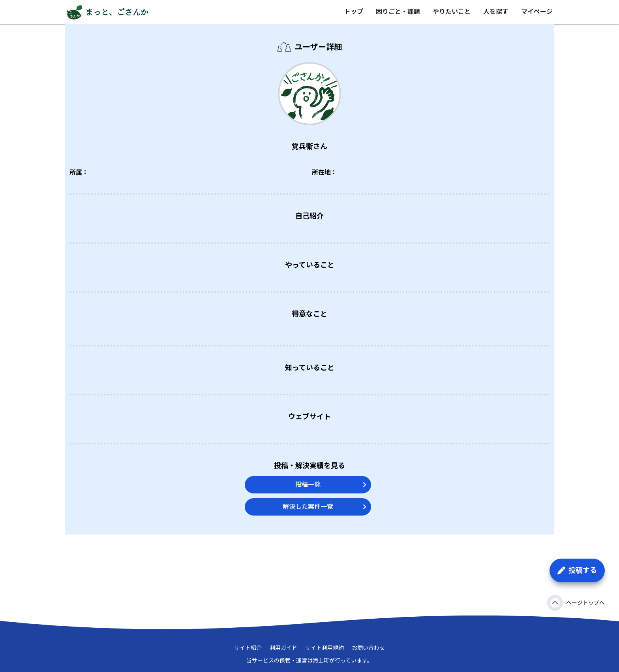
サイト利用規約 (325, 648)
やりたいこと (452, 12)
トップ (354, 12)
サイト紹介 (248, 648)
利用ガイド (283, 648)
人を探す (496, 12)
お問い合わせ (368, 648)
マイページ (537, 12)
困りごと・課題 (398, 12)
